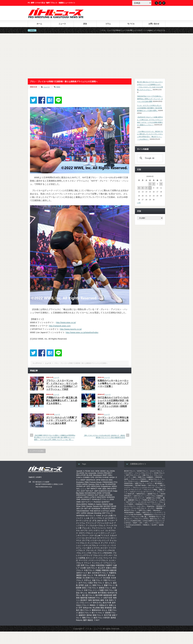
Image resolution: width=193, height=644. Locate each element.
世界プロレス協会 (88, 565)
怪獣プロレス (98, 585)
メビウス (149, 483)
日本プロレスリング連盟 (94, 590)
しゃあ (87, 518)
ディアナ (104, 543)
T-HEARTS (105, 508)
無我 (90, 600)
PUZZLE (97, 502)
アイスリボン (157, 504)
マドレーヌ (108, 558)
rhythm (99, 504)
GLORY (154, 525)
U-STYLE (105, 511)
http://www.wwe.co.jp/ (66, 322)
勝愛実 (79, 575)
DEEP (83, 480)
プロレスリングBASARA (102, 553)
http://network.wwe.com (60, 326)
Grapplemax (106, 486)
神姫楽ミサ (94, 605)
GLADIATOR (110, 484)
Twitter (160, 3)
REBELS (92, 504)
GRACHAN (96, 486)
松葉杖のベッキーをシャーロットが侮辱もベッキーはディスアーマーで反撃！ (113, 383)
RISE (111, 504)
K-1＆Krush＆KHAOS (133, 525)
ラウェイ (88, 563)
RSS (156, 3)
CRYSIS (98, 477)
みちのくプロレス (156, 471)
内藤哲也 (113, 573)
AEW (97, 471)
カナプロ (84, 530)
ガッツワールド (156, 481)
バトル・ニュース (94, 629)
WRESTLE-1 (141, 494)
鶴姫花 (90, 620)
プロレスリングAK (84, 553)
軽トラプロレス (98, 613)
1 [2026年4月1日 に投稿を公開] (150, 184)
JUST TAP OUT (87, 491)
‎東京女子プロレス (130, 510)
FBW (87, 482)
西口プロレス (86, 610)
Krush (102, 495)
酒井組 (89, 615)
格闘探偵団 (108, 595)
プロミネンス (91, 550)
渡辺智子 (84, 600)
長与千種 (108, 615)
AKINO (103, 471)
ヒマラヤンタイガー (100, 548)
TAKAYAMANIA (83, 511)
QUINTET (106, 502)
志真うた (88, 585)
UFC (78, 513)
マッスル (99, 558)
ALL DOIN (111, 471)
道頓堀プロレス (153, 494)
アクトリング (91, 523)
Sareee (89, 506)
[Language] (142, 3)
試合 (85, 24)
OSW (112, 499)
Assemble (92, 473)
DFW (98, 480)
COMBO (86, 477)
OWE (79, 502)
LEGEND (108, 495)
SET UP (88, 508)
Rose (78, 506)
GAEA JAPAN (82, 484)
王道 (106, 600)
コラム (108, 24)
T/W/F (113, 508)
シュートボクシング (102, 533)
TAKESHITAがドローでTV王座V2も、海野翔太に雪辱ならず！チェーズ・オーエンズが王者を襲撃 (150, 99)
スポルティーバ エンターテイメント (142, 492)
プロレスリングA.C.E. (106, 550)
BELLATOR (81, 475)
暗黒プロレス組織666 (146, 477)
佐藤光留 (113, 570)
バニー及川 (87, 548)
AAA (93, 471)
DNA (111, 480)
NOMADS (111, 497)
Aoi (86, 473)
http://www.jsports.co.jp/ (71, 329)
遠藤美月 (82, 615)
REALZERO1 (82, 504)
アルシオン (87, 528)
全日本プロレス (142, 471)
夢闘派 (79, 578)
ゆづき (104, 521)
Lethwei (79, 497)
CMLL (110, 475)
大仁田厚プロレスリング (92, 578)
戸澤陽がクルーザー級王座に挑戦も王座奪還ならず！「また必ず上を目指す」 (62, 400)
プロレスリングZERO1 (138, 479)
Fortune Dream (96, 482)
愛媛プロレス (109, 585)
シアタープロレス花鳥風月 (154, 496)
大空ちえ (88, 580)
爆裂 (102, 600)
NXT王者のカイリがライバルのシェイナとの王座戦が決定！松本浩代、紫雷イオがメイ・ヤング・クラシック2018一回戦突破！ (113, 403)
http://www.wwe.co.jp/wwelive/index (82, 332)
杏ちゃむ (84, 593)
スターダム (141, 506)
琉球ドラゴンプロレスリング (134, 498)
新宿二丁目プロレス (90, 588)
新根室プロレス (105, 588)
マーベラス (83, 560)
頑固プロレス (139, 483)
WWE (58, 87)
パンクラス (158, 512)
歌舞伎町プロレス (95, 598)
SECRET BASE (110, 506)
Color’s (79, 477)
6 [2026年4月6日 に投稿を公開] (143, 188)
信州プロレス (147, 512)
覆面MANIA (96, 610)
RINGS (105, 504)
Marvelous (157, 510)
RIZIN (128, 527)
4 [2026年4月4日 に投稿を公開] (161, 184)
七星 (78, 565)
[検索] (150, 158)
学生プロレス (99, 583)
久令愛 (83, 568)
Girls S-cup (100, 484)
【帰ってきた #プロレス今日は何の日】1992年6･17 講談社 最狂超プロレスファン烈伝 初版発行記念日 (104, 436)
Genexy (92, 484)
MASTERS (101, 497)
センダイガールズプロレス (147, 502)
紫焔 (102, 608)
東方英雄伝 (102, 593)
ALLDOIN (80, 473)
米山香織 (96, 608)
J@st (104, 489)
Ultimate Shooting (94, 513)
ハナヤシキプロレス (90, 545)
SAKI (83, 506)
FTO (115, 482)
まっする (93, 521)
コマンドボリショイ (96, 530)
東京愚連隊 (93, 593)
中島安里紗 (100, 565)
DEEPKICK (91, 480)
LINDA (86, 497)
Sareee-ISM (98, 506)
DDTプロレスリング (133, 475)
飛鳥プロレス (88, 618)
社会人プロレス (83, 605)
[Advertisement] (96, 56)
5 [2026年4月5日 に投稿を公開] (139, 188)
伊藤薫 (98, 570)
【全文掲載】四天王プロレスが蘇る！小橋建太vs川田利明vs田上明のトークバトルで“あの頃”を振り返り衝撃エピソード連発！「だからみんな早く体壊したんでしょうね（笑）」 (55, 437)
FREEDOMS (108, 482)
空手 (80, 608)
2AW (134, 477)
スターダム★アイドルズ (99, 535)
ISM (100, 489)
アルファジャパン (99, 528)
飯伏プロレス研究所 (102, 618)
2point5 (79, 471)
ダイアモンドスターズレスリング (96, 540)
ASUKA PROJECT (105, 473)
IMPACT (94, 489)
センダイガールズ (89, 538)
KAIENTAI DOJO (105, 491)
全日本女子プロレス (100, 573)
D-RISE (106, 477)
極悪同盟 (84, 598)
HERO (114, 486)
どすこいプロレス (97, 518)
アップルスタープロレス (96, 526)
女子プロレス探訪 (86, 583)
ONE (78, 499)
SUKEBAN (96, 508)
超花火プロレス (85, 613)
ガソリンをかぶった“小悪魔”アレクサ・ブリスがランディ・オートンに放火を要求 (62, 420)
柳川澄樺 (99, 595)
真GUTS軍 (107, 603)
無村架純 (96, 600)
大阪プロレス (97, 580)
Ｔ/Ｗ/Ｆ (97, 620)
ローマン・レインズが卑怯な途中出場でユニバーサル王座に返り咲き (113, 420)
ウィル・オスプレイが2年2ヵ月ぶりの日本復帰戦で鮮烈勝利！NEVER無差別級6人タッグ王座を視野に (150, 108)
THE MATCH (95, 511)
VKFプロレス (107, 513)
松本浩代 (111, 593)
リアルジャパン (110, 563)
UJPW (83, 513)
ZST (141, 523)
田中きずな (97, 603)
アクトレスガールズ (105, 523)
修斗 (90, 573)
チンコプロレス (94, 543)
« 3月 (139, 203)
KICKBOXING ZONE (93, 493)
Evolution (80, 482)
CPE (92, 477)
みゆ (99, 521)
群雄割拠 (108, 608)
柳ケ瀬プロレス (88, 595)
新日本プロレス (129, 471)
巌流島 (161, 525)
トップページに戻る (37, 451)
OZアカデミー (87, 502)
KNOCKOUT (82, 495)
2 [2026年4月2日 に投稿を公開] (154, 184)
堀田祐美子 (103, 575)
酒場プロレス (98, 615)
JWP (96, 491)
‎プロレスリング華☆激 (139, 517)
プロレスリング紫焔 (150, 490)
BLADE (89, 475)
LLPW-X (93, 497)
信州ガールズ (82, 573)
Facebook (164, 3)
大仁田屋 (106, 578)
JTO (78, 491)
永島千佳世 (108, 598)
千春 (96, 575)
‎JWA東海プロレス (155, 517)
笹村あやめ (87, 608)
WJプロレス (90, 516)
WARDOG (81, 516)
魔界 (85, 620)
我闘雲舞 (159, 508)
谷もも (105, 610)
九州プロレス (92, 568)
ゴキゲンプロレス (86, 533)
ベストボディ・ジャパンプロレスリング (138, 473)
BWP (105, 475)
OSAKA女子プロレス (100, 499)
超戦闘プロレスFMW (153, 498)
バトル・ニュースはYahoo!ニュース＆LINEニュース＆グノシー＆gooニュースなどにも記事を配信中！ (145, 30)
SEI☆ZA (80, 508)
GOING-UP (81, 486)
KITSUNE (106, 493)
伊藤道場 (105, 570)
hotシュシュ (81, 489)
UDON (112, 511)
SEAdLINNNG (129, 512)
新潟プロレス (155, 519)
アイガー (111, 521)
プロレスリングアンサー (103, 555)
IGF (88, 489)
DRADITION (128, 483)
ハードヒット (104, 545)
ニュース (62, 24)
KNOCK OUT (93, 495)
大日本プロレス (159, 473)
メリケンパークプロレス (98, 560)
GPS (88, 486)
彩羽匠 (81, 585)
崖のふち (109, 583)
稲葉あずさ (104, 605)
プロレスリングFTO (141, 519)
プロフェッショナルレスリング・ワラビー (147, 488)
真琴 (114, 603)
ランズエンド (97, 563)
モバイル (131, 24)
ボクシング (90, 558)
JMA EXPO (112, 489)
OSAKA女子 (86, 499)
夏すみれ (111, 575)
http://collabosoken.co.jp (44, 487)
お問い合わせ (154, 24)
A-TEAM (87, 471)
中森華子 (109, 565)
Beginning (150, 506)
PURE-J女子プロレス (150, 500)
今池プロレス (89, 570)
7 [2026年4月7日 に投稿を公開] (146, 188)
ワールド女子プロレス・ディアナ (142, 508)
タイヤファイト (103, 538)
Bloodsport (98, 475)
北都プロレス (88, 575)
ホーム (39, 24)
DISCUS (104, 480)
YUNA (99, 516)
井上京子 (101, 568)
